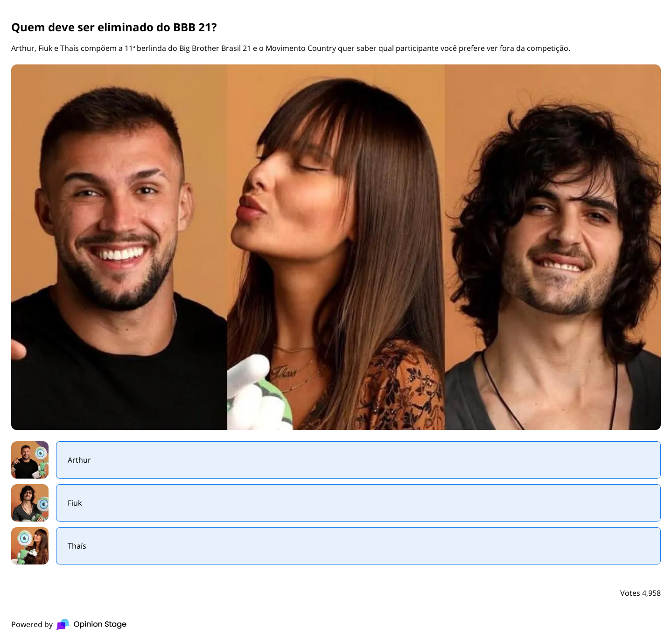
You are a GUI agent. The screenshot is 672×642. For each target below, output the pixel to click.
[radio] (336, 460)
